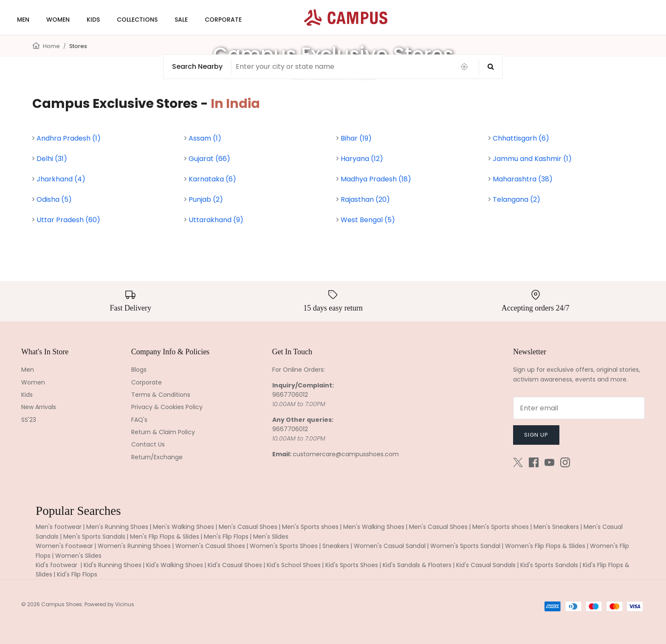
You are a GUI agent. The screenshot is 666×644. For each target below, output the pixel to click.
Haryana (362, 159)
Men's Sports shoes (310, 527)
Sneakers (336, 546)
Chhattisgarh (521, 138)
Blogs (139, 370)
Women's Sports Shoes (284, 546)
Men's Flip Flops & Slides (165, 537)
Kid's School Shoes (294, 565)
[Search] (491, 67)
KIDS (93, 20)
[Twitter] (518, 462)
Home (51, 46)
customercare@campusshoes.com (346, 454)
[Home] (36, 45)
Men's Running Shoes (117, 527)
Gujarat (209, 159)
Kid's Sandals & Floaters (417, 565)
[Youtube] (549, 462)
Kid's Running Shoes (113, 565)
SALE (181, 20)
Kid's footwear (57, 565)
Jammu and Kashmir (532, 159)
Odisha (54, 199)
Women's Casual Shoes (210, 546)
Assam (205, 138)
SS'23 (29, 420)
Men (28, 370)
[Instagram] (565, 462)
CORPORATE (223, 20)
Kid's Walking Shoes (175, 565)
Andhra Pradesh (69, 138)
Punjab (206, 199)
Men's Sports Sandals (94, 537)
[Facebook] (534, 462)
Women (33, 382)
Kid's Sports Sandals (549, 565)
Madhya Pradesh (376, 179)
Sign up (536, 435)
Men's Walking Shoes (183, 527)
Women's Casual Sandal (390, 546)
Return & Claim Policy (163, 432)
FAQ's (139, 420)
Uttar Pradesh (68, 220)
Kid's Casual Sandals (486, 565)
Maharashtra (523, 179)
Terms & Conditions (161, 395)
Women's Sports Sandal (465, 546)
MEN (23, 20)
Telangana (516, 199)
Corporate (147, 382)
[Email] (579, 408)
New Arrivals (39, 407)
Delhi (52, 159)
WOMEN (58, 20)
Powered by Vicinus (109, 604)
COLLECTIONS (137, 20)
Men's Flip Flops (226, 537)
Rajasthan (365, 199)
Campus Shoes (62, 604)
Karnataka (212, 179)
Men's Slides (271, 537)
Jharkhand (61, 179)
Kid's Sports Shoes (352, 565)
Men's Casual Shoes (248, 527)
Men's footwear (59, 527)
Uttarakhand (216, 220)
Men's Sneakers (556, 527)
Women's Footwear (64, 546)
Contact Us (148, 444)
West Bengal (368, 220)
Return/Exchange (157, 457)
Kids (27, 395)
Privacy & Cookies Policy (167, 407)
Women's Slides (78, 556)
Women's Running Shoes (134, 546)
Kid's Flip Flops (77, 574)
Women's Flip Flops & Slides (545, 546)
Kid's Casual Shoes (235, 565)
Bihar (356, 138)
